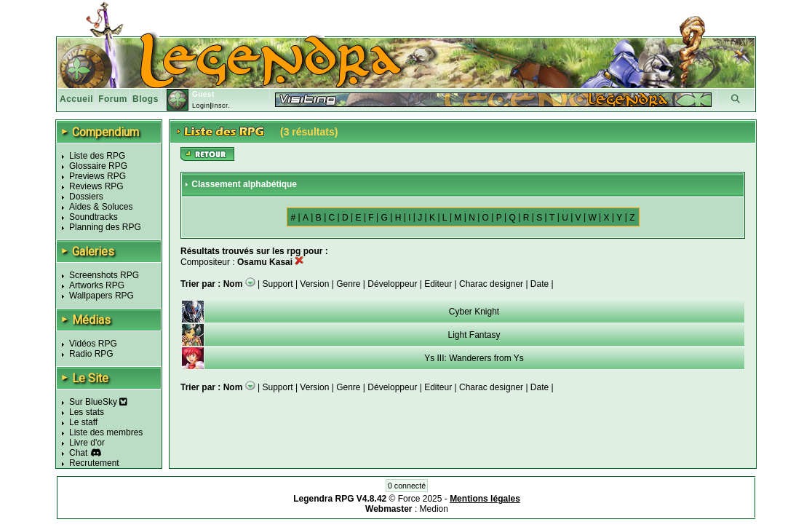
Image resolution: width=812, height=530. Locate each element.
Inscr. (221, 106)
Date (540, 284)
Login (201, 106)
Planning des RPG (105, 227)
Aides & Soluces (101, 207)
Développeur (392, 284)
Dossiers (86, 197)
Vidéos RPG (93, 344)
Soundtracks (93, 217)
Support (278, 284)
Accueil (76, 99)
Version (314, 284)
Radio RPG (91, 354)
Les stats (87, 412)
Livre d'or (87, 443)
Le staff (83, 422)
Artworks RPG (97, 285)
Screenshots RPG (104, 275)
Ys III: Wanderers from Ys (474, 358)
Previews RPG (97, 176)
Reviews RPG (96, 186)
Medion (434, 509)
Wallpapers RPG (101, 296)
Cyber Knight (474, 312)
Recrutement (94, 463)
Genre (348, 284)
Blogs (146, 99)
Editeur (438, 284)
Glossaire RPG (98, 166)
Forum (113, 99)
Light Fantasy (474, 335)
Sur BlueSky (98, 402)
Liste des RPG (97, 156)
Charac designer (491, 284)
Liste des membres (106, 432)
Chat (78, 453)
